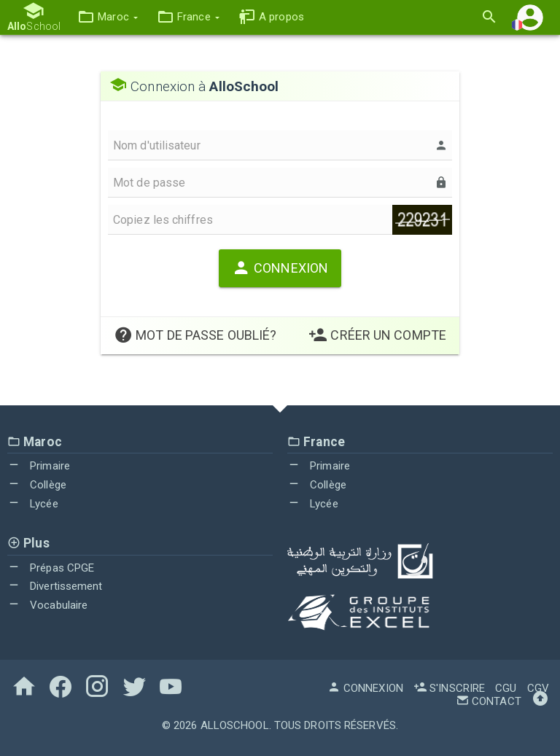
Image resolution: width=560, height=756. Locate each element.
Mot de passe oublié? (195, 335)
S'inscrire (449, 688)
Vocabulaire (47, 605)
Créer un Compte (377, 335)
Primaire (39, 466)
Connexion (280, 268)
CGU (506, 688)
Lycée (33, 504)
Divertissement (55, 586)
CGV (538, 688)
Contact (489, 701)
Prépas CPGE (51, 568)
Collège (37, 485)
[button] (108, 17)
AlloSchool (235, 725)
